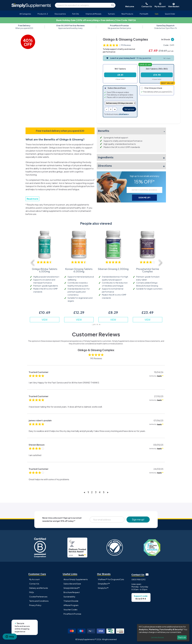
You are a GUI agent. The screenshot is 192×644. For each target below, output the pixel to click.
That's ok (182, 637)
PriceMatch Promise (72, 614)
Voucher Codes (70, 610)
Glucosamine (60, 14)
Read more (32, 199)
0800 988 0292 (138, 579)
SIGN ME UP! (144, 198)
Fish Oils (76, 14)
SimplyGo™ (103, 588)
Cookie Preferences (38, 597)
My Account (34, 579)
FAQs (32, 592)
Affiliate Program (71, 605)
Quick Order (170, 14)
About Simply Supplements (76, 579)
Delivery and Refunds (39, 588)
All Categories (25, 14)
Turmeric (111, 14)
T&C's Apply (167, 58)
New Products (127, 14)
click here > (124, 114)
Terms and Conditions (39, 601)
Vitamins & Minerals (93, 14)
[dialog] (163, 633)
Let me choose (157, 637)
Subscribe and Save (72, 584)
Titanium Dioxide (71, 601)
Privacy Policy (35, 605)
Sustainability (69, 597)
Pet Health (144, 14)
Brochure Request (72, 592)
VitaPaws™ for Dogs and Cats (111, 579)
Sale (157, 14)
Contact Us (34, 584)
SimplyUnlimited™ (72, 588)
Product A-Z (43, 14)
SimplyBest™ (104, 584)
